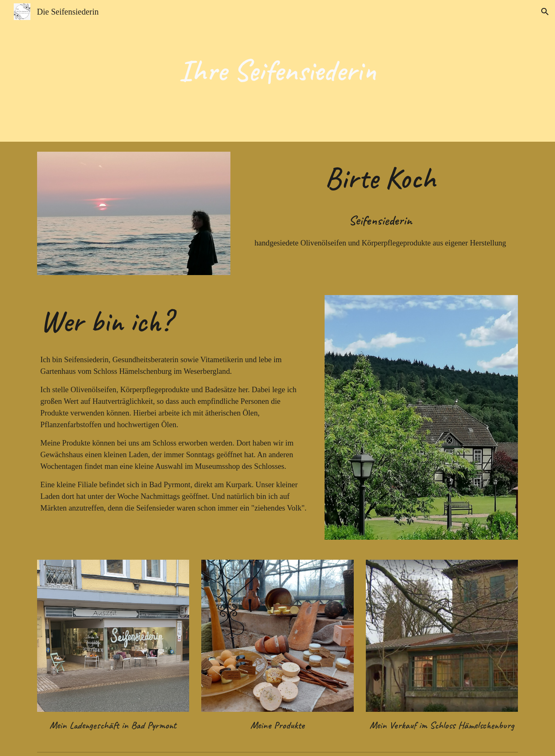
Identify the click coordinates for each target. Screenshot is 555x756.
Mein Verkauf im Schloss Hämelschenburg (442, 725)
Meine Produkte (277, 725)
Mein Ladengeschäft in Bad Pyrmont (113, 725)
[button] (545, 12)
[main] (277, 71)
